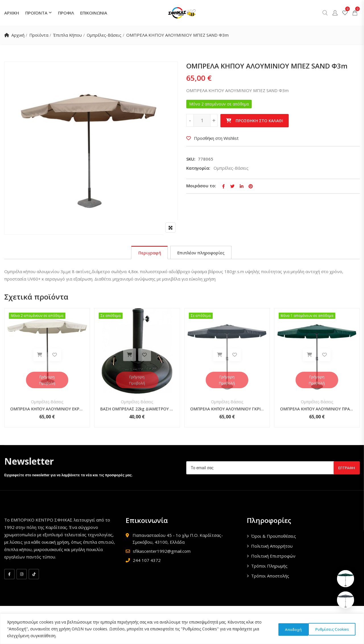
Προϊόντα (39, 35)
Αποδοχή (340, 629)
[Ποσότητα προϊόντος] (202, 120)
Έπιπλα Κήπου (69, 35)
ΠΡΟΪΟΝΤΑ (36, 13)
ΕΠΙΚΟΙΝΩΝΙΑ (94, 13)
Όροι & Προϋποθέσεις (274, 537)
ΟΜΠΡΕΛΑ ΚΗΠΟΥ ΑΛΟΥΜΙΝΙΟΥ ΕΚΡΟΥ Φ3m (47, 409)
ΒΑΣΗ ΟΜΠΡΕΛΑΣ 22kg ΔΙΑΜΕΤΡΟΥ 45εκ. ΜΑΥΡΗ (137, 409)
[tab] (148, 253)
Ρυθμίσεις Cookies (295, 629)
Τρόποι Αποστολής (270, 576)
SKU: (191, 159)
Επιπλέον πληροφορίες (201, 253)
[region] (182, 629)
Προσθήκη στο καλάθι (259, 121)
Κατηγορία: (198, 168)
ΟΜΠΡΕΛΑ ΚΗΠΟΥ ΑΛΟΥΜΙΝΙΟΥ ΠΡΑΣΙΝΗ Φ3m (317, 409)
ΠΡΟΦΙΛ (66, 13)
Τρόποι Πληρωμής (269, 566)
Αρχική (18, 35)
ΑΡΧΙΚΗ (12, 13)
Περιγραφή (148, 253)
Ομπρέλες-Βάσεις (106, 35)
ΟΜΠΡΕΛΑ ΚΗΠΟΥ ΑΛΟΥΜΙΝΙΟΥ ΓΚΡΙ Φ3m (227, 409)
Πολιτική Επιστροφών (273, 556)
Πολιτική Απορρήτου (272, 547)
